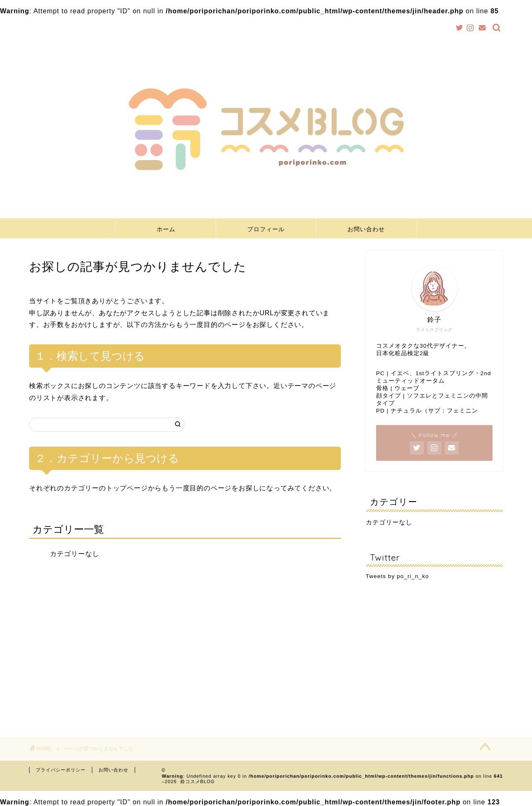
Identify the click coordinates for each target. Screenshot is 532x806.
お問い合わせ (366, 229)
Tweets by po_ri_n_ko (397, 576)
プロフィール (266, 229)
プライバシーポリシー (61, 770)
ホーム (166, 229)
